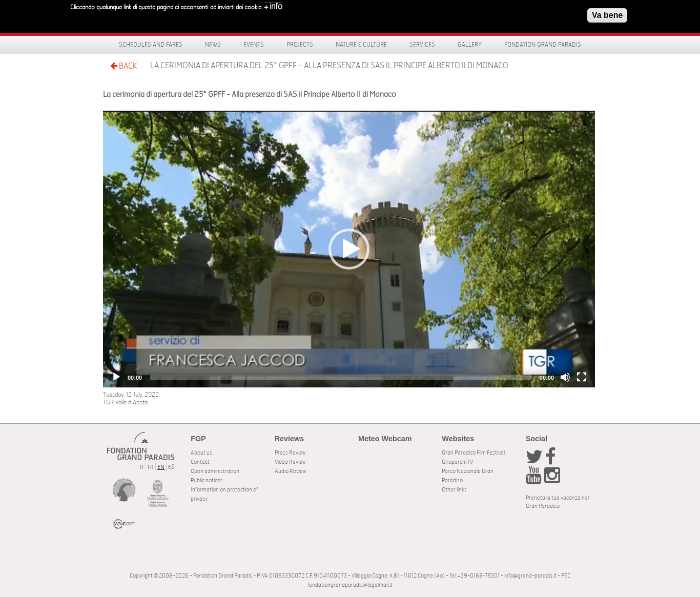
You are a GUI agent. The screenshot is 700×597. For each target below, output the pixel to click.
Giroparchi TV (457, 462)
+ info (273, 7)
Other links (454, 490)
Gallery (470, 45)
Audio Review (290, 471)
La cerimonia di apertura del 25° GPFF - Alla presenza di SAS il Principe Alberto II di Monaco (329, 66)
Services (422, 45)
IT (142, 467)
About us (201, 453)
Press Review (290, 453)
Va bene (607, 15)
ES (171, 467)
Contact (200, 462)
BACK (123, 66)
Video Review (290, 462)
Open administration (215, 471)
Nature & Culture (361, 45)
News (213, 45)
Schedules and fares (151, 45)
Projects (300, 45)
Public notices (207, 480)
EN (161, 467)
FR (151, 467)
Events (254, 45)
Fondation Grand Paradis (543, 45)
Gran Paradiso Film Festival (473, 453)
